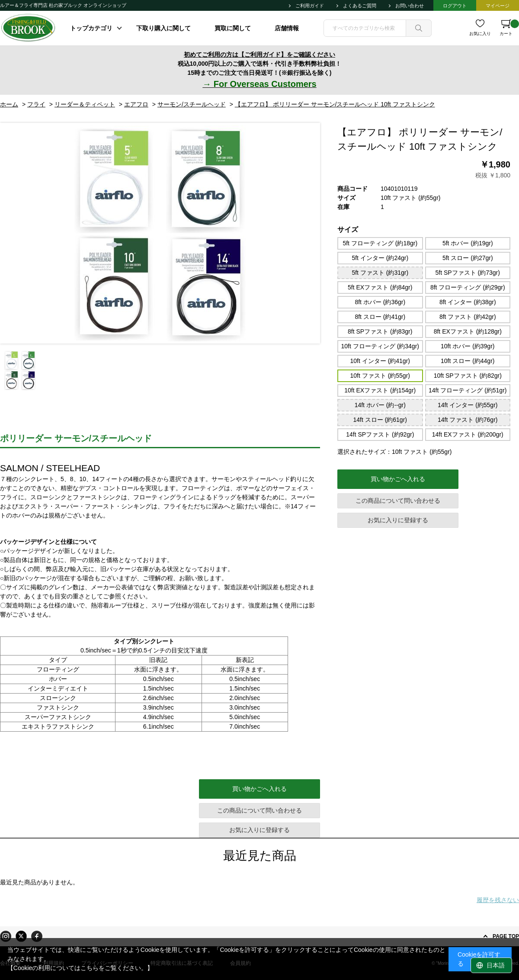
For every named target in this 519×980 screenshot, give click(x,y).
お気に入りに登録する (398, 520)
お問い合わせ (410, 6)
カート (509, 28)
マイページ (498, 6)
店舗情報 (287, 28)
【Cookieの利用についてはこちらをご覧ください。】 (80, 968)
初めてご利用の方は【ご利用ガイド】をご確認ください (259, 55)
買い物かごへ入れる (398, 479)
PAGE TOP (506, 936)
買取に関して (233, 28)
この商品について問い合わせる (398, 501)
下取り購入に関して (163, 28)
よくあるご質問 (360, 6)
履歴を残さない (498, 900)
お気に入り (480, 34)
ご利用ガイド (310, 6)
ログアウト (455, 6)
